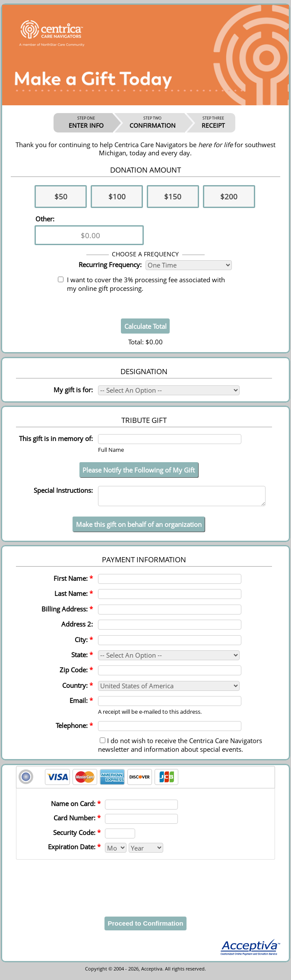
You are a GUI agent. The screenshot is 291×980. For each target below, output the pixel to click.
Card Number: (77, 822)
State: (82, 659)
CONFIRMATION (153, 123)
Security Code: (77, 836)
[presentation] (145, 885)
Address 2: (77, 628)
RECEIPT (213, 123)
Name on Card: (76, 807)
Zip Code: (76, 674)
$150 (173, 197)
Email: (81, 704)
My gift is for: (73, 390)
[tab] (145, 781)
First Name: (73, 582)
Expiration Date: (74, 851)
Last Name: (74, 597)
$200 (229, 197)
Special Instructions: (63, 490)
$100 (117, 197)
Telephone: (74, 729)
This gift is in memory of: (56, 438)
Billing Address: (67, 613)
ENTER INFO (86, 123)
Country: (77, 689)
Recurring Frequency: (110, 265)
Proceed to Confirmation (145, 927)
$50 (61, 197)
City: (84, 643)
